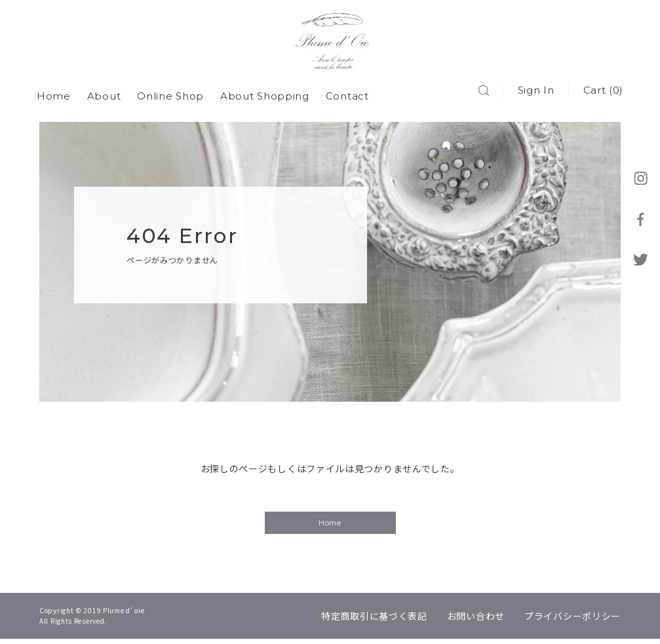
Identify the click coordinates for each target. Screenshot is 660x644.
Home (56, 91)
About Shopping (267, 91)
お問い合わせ (476, 621)
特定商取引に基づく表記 (374, 621)
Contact (350, 91)
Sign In (533, 91)
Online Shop (173, 91)
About (107, 91)
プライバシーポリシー (573, 621)
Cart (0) (600, 91)
